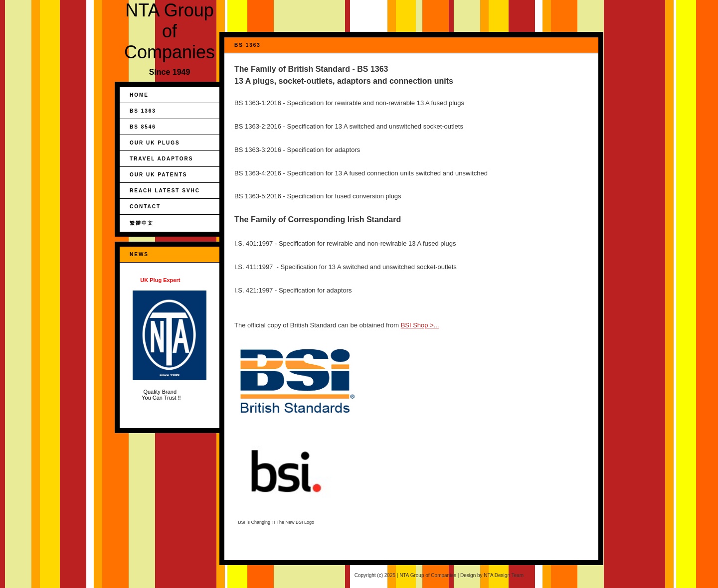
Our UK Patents (158, 175)
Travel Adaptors (161, 159)
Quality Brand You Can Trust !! (170, 339)
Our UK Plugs (155, 143)
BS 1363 (143, 111)
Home (139, 95)
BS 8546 (143, 127)
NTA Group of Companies (170, 31)
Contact (145, 207)
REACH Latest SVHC (165, 191)
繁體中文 (142, 223)
